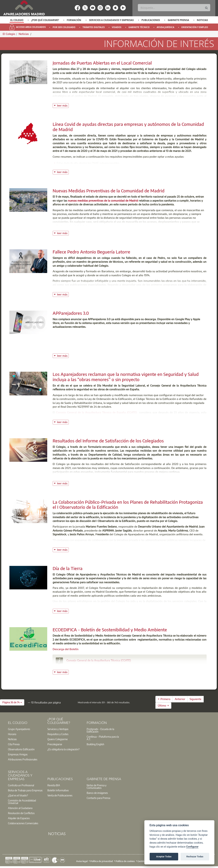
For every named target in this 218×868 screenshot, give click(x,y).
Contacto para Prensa (98, 798)
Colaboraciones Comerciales (23, 823)
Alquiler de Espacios (19, 818)
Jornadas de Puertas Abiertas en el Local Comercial (102, 63)
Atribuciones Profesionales (23, 759)
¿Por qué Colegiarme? (45, 20)
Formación (74, 20)
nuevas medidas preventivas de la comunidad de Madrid (103, 201)
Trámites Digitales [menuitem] (94, 27)
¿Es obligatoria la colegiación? (63, 749)
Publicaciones (151, 20)
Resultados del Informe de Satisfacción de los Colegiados (108, 441)
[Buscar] (174, 8)
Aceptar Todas (164, 857)
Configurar (192, 847)
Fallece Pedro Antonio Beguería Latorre (91, 252)
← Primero (164, 699)
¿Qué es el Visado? (18, 795)
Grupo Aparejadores (19, 729)
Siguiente (195, 699)
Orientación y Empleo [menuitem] (195, 27)
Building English (95, 744)
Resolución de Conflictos (21, 813)
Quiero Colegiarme (58, 739)
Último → (163, 705)
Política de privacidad (102, 861)
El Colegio (17, 20)
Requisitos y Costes (58, 734)
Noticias (202, 20)
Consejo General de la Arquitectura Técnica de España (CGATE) (97, 412)
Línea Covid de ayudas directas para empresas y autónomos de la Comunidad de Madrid (128, 127)
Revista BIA (54, 785)
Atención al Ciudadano (20, 808)
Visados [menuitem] (117, 27)
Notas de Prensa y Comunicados (97, 786)
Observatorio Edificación (21, 749)
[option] (17, 20)
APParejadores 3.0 (71, 313)
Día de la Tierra (68, 568)
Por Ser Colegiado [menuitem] (64, 27)
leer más (63, 105)
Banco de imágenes (97, 793)
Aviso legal (82, 861)
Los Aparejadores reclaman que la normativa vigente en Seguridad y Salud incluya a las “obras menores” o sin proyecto (126, 377)
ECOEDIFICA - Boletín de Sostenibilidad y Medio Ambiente (110, 630)
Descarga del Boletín (66, 649)
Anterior (180, 699)
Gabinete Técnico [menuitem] (139, 27)
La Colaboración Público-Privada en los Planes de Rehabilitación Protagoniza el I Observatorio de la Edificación (128, 505)
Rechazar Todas (195, 857)
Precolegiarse (55, 744)
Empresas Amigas (18, 754)
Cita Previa (14, 744)
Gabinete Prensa (178, 20)
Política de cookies (125, 861)
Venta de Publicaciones (60, 795)
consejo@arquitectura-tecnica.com (92, 665)
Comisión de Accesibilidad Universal (22, 802)
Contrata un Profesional (21, 785)
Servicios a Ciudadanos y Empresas (111, 20)
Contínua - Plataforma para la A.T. (103, 738)
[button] (12, 702)
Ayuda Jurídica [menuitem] (165, 27)
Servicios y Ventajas (58, 729)
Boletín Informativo (58, 790)
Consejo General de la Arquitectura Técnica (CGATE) (99, 660)
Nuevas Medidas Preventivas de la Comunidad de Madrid (109, 191)
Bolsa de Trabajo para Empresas (25, 790)
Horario (12, 734)
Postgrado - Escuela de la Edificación (100, 730)
